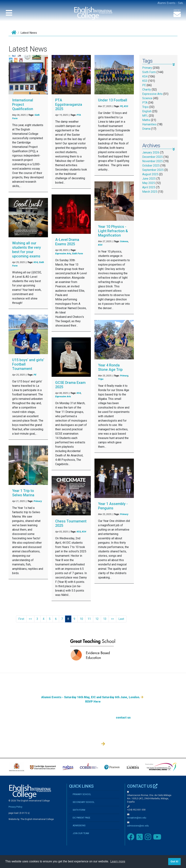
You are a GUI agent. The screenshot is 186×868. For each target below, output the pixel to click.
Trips (101, 379)
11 (89, 619)
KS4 (36, 262)
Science (124, 241)
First (21, 619)
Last (121, 619)
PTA (79, 115)
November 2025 (152, 161)
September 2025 (153, 170)
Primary (38, 501)
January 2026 (151, 152)
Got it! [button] (174, 861)
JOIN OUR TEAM (81, 833)
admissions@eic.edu (138, 826)
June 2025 (149, 179)
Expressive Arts (63, 254)
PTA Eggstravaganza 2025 (69, 104)
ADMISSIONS (79, 826)
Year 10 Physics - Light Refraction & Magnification (113, 231)
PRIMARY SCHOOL (82, 794)
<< (30, 619)
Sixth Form (77, 254)
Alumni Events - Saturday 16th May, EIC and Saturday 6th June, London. (92, 733)
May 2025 (149, 183)
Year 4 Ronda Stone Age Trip (110, 367)
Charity (147, 90)
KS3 (79, 532)
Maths (146, 120)
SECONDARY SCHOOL (84, 802)
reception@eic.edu (137, 818)
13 (105, 619)
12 (97, 619)
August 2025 (150, 174)
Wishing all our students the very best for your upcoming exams (27, 250)
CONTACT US (142, 786)
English (147, 111)
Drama (146, 129)
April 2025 (149, 187)
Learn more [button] (118, 861)
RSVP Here (93, 737)
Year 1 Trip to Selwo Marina (23, 493)
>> (112, 619)
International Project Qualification (23, 104)
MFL (145, 116)
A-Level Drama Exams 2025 (67, 242)
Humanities (149, 124)
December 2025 (152, 157)
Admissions (93, 725)
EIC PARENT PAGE (81, 818)
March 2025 (150, 192)
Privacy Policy (15, 807)
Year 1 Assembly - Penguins (113, 506)
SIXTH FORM (79, 810)
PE (35, 375)
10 (81, 619)
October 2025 (151, 166)
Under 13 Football (113, 100)
